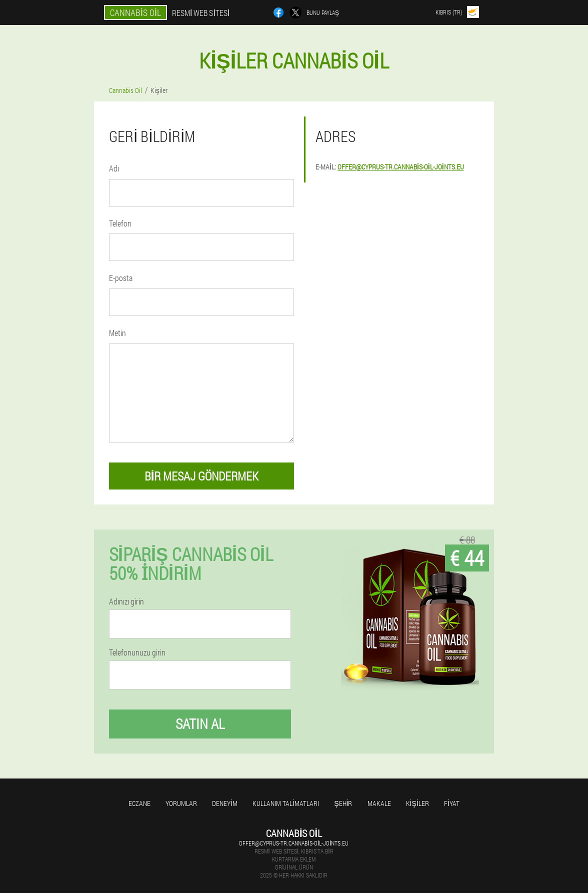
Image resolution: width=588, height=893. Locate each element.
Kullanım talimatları (286, 803)
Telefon (120, 223)
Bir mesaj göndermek (202, 476)
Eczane (139, 803)
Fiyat (452, 803)
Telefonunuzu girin (137, 652)
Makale (379, 803)
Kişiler (417, 803)
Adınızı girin (126, 601)
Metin (117, 333)
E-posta (121, 278)
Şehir (343, 803)
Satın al (200, 724)
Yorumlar (181, 803)
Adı (114, 168)
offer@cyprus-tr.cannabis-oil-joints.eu (401, 167)
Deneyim (225, 803)
